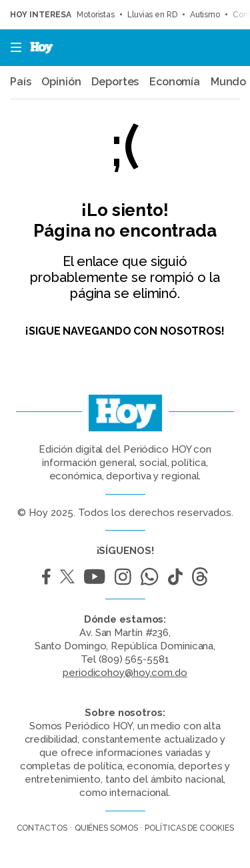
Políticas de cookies (189, 828)
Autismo (205, 15)
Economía (175, 82)
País (21, 82)
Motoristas (96, 15)
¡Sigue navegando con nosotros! (125, 331)
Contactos (42, 828)
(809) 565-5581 (134, 659)
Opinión (61, 82)
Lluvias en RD (152, 15)
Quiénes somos (106, 828)
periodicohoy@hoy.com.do (125, 673)
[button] (12, 48)
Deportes (115, 82)
